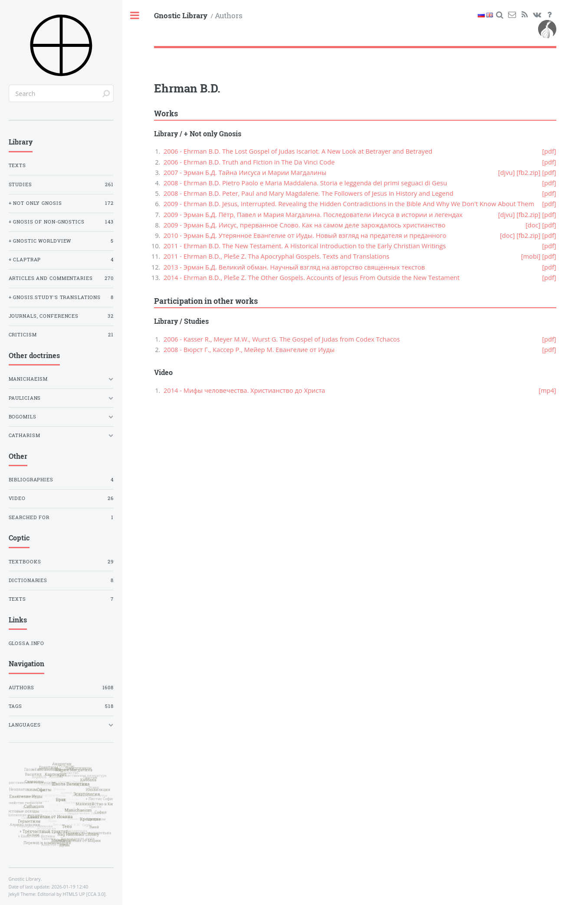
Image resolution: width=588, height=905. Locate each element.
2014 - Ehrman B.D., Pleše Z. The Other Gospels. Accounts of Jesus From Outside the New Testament (312, 277)
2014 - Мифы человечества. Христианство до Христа (244, 390)
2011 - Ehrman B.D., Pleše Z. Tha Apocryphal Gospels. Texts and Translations (276, 256)
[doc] (533, 225)
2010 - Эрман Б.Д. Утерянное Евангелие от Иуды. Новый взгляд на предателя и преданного (305, 235)
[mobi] (531, 256)
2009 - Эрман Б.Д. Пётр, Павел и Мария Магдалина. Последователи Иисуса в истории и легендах (313, 214)
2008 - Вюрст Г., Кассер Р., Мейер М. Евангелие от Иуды (249, 349)
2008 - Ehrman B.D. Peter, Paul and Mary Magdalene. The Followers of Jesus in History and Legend (309, 193)
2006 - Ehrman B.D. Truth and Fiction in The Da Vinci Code (249, 162)
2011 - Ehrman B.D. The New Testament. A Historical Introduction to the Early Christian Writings (305, 246)
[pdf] (549, 151)
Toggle (135, 16)
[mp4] (547, 390)
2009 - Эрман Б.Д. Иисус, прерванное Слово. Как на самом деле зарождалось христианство (304, 225)
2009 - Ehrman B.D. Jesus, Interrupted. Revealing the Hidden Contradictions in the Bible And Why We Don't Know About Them (349, 204)
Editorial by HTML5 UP (61, 894)
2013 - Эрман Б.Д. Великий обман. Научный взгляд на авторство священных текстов (294, 267)
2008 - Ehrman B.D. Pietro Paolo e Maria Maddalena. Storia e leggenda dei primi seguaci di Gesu (305, 183)
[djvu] (507, 172)
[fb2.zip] (528, 172)
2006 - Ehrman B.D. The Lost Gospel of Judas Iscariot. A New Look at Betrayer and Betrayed (298, 151)
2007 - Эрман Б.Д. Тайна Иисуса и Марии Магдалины (245, 172)
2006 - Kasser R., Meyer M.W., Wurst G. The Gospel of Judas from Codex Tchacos (282, 339)
